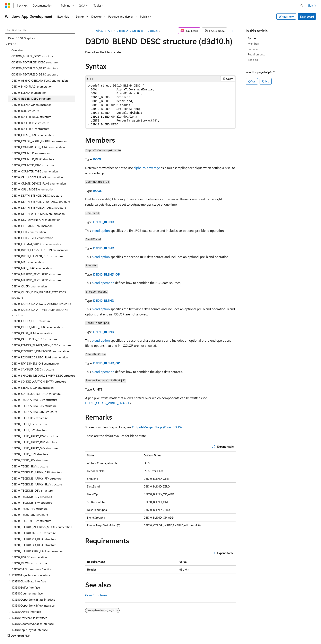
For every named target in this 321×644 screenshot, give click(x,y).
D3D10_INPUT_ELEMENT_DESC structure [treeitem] (37, 256)
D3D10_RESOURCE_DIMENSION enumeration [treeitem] (40, 351)
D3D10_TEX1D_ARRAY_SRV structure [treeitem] (34, 412)
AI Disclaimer (162, 631)
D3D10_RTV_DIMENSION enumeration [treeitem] (36, 363)
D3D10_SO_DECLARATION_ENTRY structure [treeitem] (39, 381)
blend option (101, 230)
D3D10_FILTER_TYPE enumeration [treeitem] (32, 238)
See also (253, 60)
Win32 (99, 31)
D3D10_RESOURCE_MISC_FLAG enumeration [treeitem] (40, 357)
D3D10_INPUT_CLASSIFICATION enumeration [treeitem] (40, 250)
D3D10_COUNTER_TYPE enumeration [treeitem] (35, 171)
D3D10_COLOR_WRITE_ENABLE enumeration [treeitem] (40, 141)
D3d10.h (153, 31)
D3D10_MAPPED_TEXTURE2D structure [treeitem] (36, 274)
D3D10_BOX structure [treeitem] (25, 111)
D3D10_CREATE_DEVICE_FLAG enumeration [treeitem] (39, 183)
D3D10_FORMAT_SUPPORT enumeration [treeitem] (37, 244)
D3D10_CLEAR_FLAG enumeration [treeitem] (33, 135)
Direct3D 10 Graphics (130, 31)
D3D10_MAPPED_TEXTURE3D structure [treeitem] (36, 280)
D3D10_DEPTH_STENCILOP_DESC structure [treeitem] (39, 208)
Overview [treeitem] (17, 50)
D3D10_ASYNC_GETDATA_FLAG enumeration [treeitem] (40, 80)
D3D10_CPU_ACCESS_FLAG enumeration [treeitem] (37, 177)
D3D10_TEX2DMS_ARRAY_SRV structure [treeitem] (37, 484)
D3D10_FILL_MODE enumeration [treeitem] (32, 226)
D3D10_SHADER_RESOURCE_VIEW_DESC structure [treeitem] (43, 375)
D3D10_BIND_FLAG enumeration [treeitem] (32, 86)
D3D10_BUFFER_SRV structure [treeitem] (30, 129)
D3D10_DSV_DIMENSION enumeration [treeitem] (36, 220)
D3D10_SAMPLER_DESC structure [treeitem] (33, 369)
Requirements (256, 54)
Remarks (253, 49)
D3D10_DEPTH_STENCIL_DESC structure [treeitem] (37, 195)
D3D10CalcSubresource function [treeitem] (32, 569)
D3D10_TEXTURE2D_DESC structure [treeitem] (34, 539)
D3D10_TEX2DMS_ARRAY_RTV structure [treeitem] (36, 478)
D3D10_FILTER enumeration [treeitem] (29, 232)
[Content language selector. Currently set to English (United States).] (24, 631)
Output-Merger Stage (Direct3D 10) (157, 427)
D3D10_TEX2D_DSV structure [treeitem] (30, 454)
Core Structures (96, 595)
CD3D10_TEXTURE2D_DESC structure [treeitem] (35, 68)
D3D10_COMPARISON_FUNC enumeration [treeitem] (38, 147)
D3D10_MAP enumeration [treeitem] (28, 262)
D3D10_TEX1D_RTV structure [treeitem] (29, 424)
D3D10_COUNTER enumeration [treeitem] (31, 153)
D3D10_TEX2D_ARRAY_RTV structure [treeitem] (34, 442)
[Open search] (302, 6)
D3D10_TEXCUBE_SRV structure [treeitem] (31, 521)
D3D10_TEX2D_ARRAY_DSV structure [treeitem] (35, 436)
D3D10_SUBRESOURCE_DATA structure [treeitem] (36, 394)
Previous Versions (186, 631)
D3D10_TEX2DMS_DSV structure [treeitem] (32, 490)
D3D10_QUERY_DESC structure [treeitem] (31, 321)
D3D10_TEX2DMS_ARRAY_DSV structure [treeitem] (37, 472)
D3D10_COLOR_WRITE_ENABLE (107, 403)
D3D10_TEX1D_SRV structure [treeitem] (29, 430)
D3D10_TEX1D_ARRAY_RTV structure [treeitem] (34, 406)
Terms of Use (258, 631)
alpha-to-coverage (147, 168)
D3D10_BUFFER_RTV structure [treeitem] (30, 123)
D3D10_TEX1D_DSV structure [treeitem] (30, 418)
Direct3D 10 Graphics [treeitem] (21, 38)
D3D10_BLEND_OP (106, 274)
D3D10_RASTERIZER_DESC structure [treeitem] (34, 339)
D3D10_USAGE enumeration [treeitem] (29, 557)
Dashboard (307, 16)
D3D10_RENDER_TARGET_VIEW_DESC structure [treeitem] (41, 345)
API (110, 31)
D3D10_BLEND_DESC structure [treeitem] (31, 99)
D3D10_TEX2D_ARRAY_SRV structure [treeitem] (34, 448)
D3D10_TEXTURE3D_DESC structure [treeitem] (34, 545)
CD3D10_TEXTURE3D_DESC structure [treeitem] (35, 74)
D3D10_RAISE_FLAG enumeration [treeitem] (32, 333)
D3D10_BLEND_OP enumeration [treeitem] (32, 105)
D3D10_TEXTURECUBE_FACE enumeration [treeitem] (37, 551)
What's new (286, 16)
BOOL (97, 159)
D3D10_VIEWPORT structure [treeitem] (29, 563)
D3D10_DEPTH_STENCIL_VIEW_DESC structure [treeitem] (41, 202)
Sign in (312, 5)
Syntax (252, 38)
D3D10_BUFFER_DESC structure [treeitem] (31, 117)
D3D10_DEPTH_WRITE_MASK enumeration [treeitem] (38, 214)
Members (254, 43)
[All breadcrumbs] (89, 31)
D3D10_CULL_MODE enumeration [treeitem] (33, 189)
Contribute (222, 631)
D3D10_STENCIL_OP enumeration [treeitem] (33, 388)
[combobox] (40, 30)
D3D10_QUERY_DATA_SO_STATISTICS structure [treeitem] (41, 304)
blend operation (103, 283)
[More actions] (232, 31)
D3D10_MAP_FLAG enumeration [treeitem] (32, 268)
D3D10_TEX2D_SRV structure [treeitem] (30, 466)
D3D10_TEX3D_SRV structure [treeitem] (30, 515)
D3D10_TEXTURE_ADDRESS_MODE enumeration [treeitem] (42, 527)
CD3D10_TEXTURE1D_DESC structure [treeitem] (34, 62)
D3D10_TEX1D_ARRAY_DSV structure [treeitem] (34, 400)
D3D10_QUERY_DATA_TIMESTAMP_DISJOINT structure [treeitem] (40, 312)
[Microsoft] (8, 6)
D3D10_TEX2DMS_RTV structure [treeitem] (32, 497)
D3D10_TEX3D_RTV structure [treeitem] (29, 509)
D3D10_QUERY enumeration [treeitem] (29, 286)
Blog (204, 631)
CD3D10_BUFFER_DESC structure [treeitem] (32, 56)
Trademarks (278, 631)
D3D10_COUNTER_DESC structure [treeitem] (33, 159)
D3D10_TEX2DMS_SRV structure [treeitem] (32, 503)
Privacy (238, 631)
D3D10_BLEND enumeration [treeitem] (29, 93)
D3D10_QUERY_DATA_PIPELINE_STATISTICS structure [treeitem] (39, 295)
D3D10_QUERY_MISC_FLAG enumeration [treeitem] (37, 327)
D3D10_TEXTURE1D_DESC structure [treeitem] (34, 533)
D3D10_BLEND (104, 222)
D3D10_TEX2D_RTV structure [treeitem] (29, 460)
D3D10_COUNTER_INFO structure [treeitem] (33, 165)
